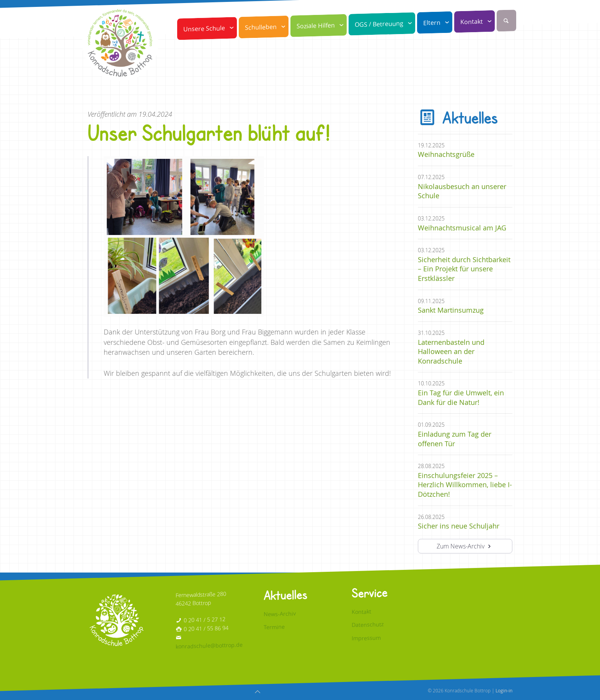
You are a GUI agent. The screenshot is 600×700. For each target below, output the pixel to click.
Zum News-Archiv (465, 546)
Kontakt (478, 22)
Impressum (366, 638)
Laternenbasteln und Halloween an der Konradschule (451, 352)
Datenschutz (368, 625)
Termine (274, 627)
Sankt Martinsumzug (451, 310)
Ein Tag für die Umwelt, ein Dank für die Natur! (461, 398)
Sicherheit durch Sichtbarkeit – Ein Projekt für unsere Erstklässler (464, 269)
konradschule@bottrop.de (209, 646)
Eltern (438, 23)
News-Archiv (280, 614)
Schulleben (267, 27)
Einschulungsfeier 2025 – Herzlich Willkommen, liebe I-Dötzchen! (465, 485)
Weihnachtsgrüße (446, 154)
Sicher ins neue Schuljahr (459, 526)
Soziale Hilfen (322, 26)
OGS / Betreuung (385, 24)
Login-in (504, 690)
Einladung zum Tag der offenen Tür (455, 439)
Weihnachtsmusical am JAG (462, 228)
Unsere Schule (210, 28)
